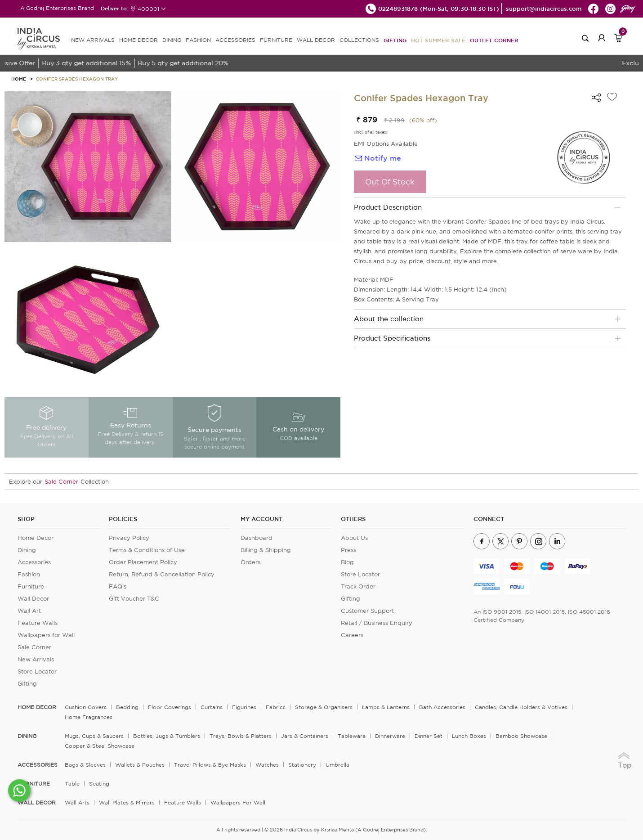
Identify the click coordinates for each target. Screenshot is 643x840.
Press (348, 550)
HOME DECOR (138, 40)
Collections (359, 40)
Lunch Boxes (469, 736)
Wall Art (29, 611)
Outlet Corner (494, 40)
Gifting (395, 40)
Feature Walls (38, 623)
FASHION (198, 40)
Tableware (352, 736)
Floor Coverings (170, 707)
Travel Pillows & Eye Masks (210, 765)
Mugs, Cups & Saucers (94, 736)
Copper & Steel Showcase (100, 746)
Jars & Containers (305, 736)
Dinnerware (390, 736)
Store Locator (37, 672)
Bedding (127, 707)
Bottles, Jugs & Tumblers (167, 736)
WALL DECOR (316, 40)
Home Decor (36, 538)
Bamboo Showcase (521, 736)
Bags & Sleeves (85, 765)
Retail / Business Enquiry (377, 623)
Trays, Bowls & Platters (241, 736)
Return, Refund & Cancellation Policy (162, 574)
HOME (19, 79)
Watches (267, 765)
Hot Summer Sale (438, 40)
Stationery (302, 765)
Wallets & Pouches (140, 765)
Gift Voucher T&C (134, 599)
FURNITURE (276, 40)
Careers (352, 635)
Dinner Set (429, 736)
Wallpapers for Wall (46, 635)
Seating (99, 784)
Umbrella (337, 765)
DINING (172, 40)
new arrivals (93, 40)
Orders (250, 562)
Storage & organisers (324, 707)
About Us (354, 538)
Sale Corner (61, 482)
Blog (347, 562)
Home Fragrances (89, 717)
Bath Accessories (442, 707)
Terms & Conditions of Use (147, 550)
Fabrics (276, 707)
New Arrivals (36, 659)
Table (72, 784)
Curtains (212, 707)
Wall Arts (77, 802)
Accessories (34, 562)
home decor (37, 707)
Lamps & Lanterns (386, 707)
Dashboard (257, 538)
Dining (27, 550)
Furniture (31, 586)
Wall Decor (33, 599)
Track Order (358, 586)
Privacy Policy (129, 538)
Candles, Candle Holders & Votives (521, 707)
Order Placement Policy (143, 562)
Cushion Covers (86, 707)
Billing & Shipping (266, 550)
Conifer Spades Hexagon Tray (77, 79)
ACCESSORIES (235, 40)
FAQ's (118, 586)
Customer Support (367, 611)
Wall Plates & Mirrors (127, 802)
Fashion (29, 574)
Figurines (244, 707)
